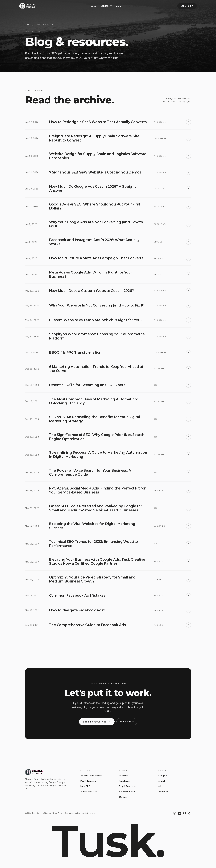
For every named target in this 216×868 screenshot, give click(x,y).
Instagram (163, 776)
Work (93, 6)
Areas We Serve (127, 792)
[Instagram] (175, 813)
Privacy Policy (57, 813)
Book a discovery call (97, 725)
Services (106, 6)
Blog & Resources (128, 786)
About (119, 6)
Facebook (163, 792)
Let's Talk (187, 6)
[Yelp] (190, 813)
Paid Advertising (88, 781)
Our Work (124, 776)
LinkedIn (162, 781)
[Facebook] (185, 813)
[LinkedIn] (180, 813)
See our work (127, 725)
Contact (123, 797)
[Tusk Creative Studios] (28, 6)
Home (28, 25)
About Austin (125, 781)
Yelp (160, 786)
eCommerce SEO (89, 792)
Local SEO (85, 786)
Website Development (91, 776)
